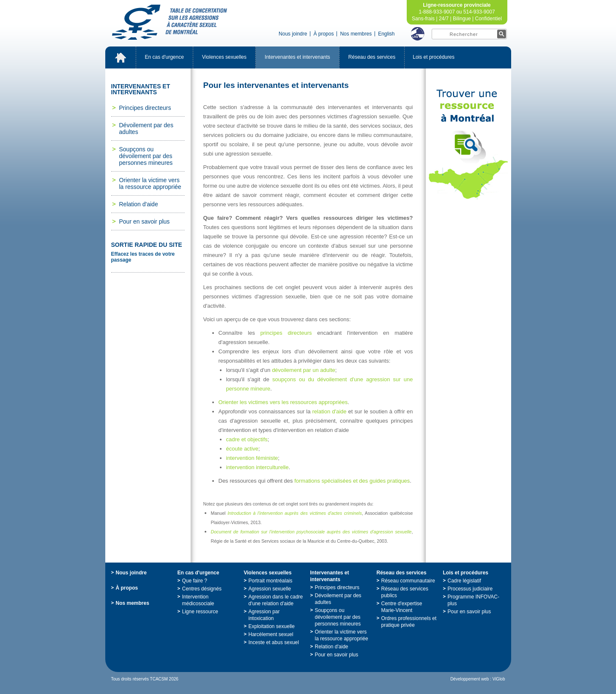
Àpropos (323, 34)
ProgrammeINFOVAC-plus (474, 600)
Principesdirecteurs (145, 108)
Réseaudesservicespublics (405, 592)
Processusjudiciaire (470, 589)
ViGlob (499, 679)
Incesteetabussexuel (274, 642)
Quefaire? (195, 581)
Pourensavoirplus (145, 221)
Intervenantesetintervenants (297, 57)
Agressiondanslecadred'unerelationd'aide (276, 600)
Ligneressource (200, 612)
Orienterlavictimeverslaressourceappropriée (150, 183)
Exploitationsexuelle (272, 626)
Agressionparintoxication (264, 615)
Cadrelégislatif (464, 581)
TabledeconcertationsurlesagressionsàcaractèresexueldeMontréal (170, 22)
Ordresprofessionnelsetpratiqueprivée (409, 622)
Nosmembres (356, 34)
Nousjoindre (293, 34)
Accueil (120, 57)
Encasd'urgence (164, 57)
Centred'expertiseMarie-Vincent (402, 607)
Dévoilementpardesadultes (146, 128)
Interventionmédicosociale (198, 600)
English (386, 34)
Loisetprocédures (434, 57)
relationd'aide (330, 411)
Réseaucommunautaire (408, 581)
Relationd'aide (139, 204)
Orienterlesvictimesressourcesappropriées (283, 402)
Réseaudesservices (372, 57)
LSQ (418, 34)
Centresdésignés (202, 589)
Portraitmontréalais (271, 581)
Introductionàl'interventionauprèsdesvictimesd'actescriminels (295, 513)
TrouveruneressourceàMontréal (468, 145)
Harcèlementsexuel (271, 634)
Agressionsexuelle (270, 589)
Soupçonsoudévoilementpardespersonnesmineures (146, 156)
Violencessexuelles (224, 57)
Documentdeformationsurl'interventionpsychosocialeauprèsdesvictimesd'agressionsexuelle (311, 532)
